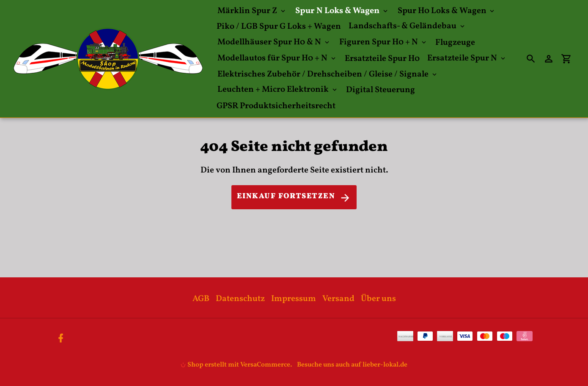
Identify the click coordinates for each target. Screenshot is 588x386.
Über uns (378, 299)
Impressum (294, 299)
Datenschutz (240, 299)
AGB (201, 299)
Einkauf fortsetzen (294, 197)
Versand (338, 299)
